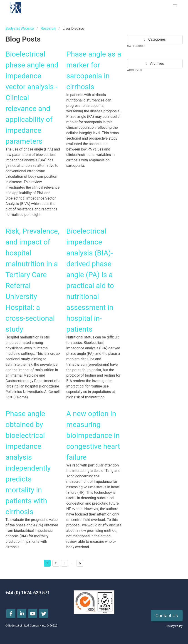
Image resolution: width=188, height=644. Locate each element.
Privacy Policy (174, 626)
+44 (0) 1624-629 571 (28, 593)
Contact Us (167, 616)
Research (48, 28)
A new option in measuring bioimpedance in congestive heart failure (93, 435)
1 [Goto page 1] (47, 563)
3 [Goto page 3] (65, 563)
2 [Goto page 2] (56, 563)
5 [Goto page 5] (80, 563)
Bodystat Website (20, 28)
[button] (175, 6)
